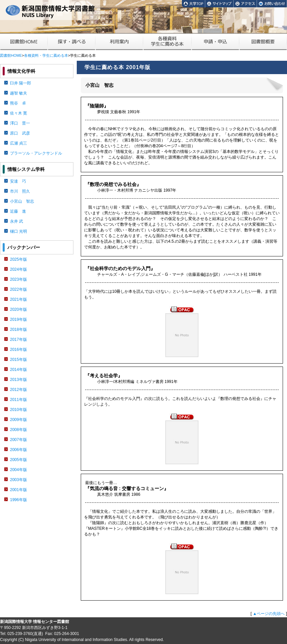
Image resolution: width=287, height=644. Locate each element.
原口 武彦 (20, 133)
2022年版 (19, 289)
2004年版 (19, 470)
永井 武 (17, 221)
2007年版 (19, 440)
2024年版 (19, 269)
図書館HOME (11, 55)
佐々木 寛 (19, 113)
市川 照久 (20, 191)
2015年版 (19, 360)
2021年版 (19, 299)
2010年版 (19, 410)
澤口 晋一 (20, 123)
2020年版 (19, 309)
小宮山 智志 (22, 201)
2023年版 (19, 279)
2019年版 (19, 319)
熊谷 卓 (18, 103)
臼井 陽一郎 (21, 83)
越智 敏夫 (19, 93)
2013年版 (19, 380)
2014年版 (19, 370)
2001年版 (19, 490)
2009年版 (19, 420)
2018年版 (19, 330)
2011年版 (19, 400)
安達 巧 (18, 181)
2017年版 (19, 340)
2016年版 (19, 350)
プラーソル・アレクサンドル (36, 153)
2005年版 (19, 460)
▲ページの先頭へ (269, 614)
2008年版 (19, 430)
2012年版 (19, 390)
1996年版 (19, 500)
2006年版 (19, 450)
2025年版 (19, 259)
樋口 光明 (19, 231)
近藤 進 (18, 211)
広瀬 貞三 (19, 143)
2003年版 (19, 480)
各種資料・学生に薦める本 (46, 55)
